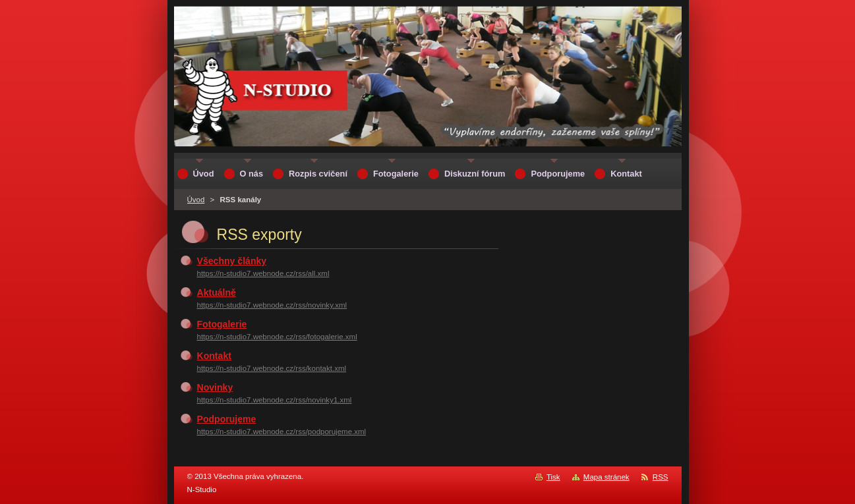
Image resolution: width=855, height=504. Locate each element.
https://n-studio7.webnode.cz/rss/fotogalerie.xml (277, 337)
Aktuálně (217, 293)
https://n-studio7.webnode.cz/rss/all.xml (263, 273)
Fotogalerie (222, 324)
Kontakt (214, 356)
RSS (661, 477)
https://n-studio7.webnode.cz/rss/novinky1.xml (275, 400)
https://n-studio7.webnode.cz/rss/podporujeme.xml (282, 432)
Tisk (553, 477)
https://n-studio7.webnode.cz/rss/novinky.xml (272, 305)
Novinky (215, 387)
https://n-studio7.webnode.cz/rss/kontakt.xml (272, 368)
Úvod (196, 200)
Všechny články (232, 261)
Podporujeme (227, 419)
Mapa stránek (606, 477)
